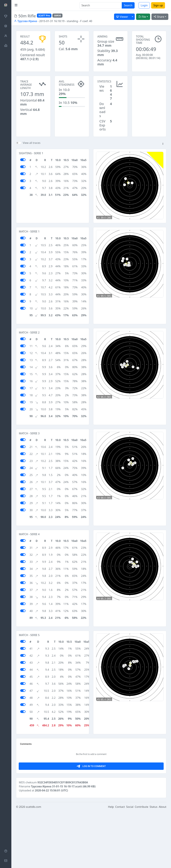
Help (111, 863)
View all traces (32, 143)
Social (130, 863)
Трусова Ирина (25, 21)
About (163, 863)
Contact (120, 863)
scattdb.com (33, 863)
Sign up (158, 5)
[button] (163, 144)
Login (144, 5)
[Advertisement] (149, 92)
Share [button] (159, 17)
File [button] (142, 17)
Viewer (122, 17)
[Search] (101, 5)
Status (154, 863)
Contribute (142, 863)
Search (128, 5)
